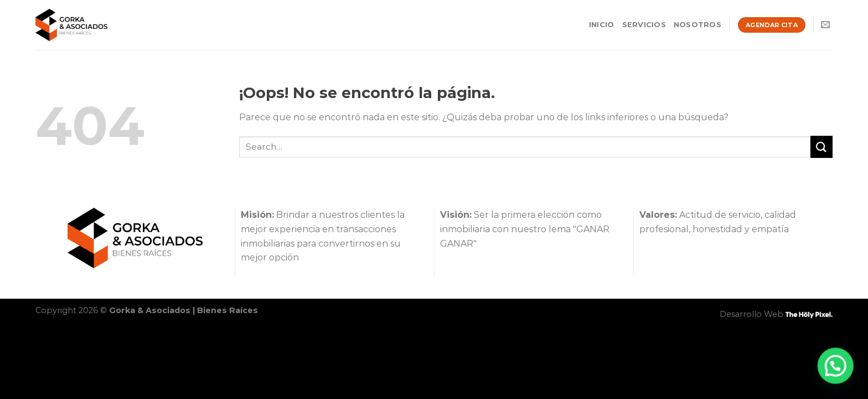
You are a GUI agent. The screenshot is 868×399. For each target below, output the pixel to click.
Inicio (602, 25)
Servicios (644, 25)
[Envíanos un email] (825, 25)
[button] (837, 370)
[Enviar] (821, 147)
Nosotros (697, 25)
